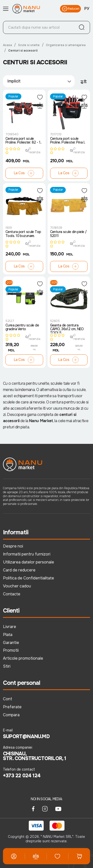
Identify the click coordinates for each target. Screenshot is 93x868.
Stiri (7, 666)
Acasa (7, 45)
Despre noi (13, 546)
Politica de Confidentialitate (29, 578)
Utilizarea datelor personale (29, 562)
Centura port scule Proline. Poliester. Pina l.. (68, 141)
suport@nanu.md (26, 737)
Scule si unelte (29, 45)
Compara (11, 715)
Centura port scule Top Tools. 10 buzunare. (23, 234)
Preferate (12, 707)
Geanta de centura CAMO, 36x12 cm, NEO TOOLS (67, 328)
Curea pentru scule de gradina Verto (22, 327)
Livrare (10, 627)
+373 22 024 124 (22, 776)
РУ (87, 9)
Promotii (11, 650)
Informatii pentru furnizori (27, 554)
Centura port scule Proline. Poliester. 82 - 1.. (23, 141)
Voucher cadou (17, 586)
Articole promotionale (23, 658)
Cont (8, 699)
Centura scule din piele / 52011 (68, 234)
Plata (8, 635)
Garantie (11, 643)
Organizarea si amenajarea (66, 45)
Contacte (12, 594)
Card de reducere (19, 570)
